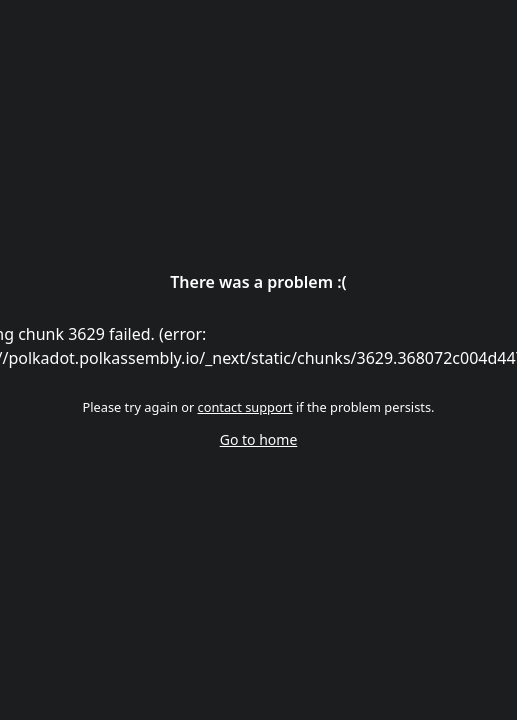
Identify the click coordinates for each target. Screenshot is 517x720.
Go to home (259, 439)
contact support (245, 407)
